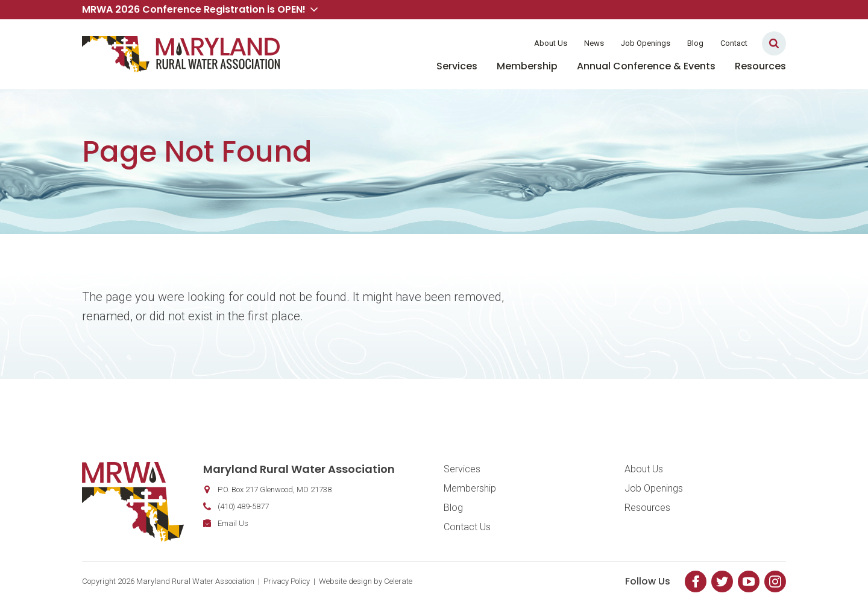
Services (457, 66)
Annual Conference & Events (646, 66)
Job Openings (646, 43)
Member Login (487, 43)
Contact (734, 43)
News (594, 43)
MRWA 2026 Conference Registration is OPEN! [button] (200, 9)
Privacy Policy (287, 581)
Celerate (398, 581)
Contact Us (467, 527)
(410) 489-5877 (243, 506)
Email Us (233, 523)
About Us (551, 43)
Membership (527, 66)
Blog (695, 43)
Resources (760, 66)
